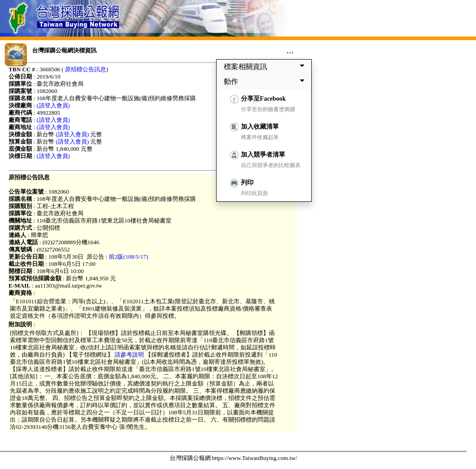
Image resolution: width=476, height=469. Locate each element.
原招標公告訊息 (85, 69)
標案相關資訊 (266, 66)
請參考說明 (129, 355)
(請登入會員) (53, 105)
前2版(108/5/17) (128, 257)
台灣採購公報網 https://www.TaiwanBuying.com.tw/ (233, 458)
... (290, 50)
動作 (266, 81)
